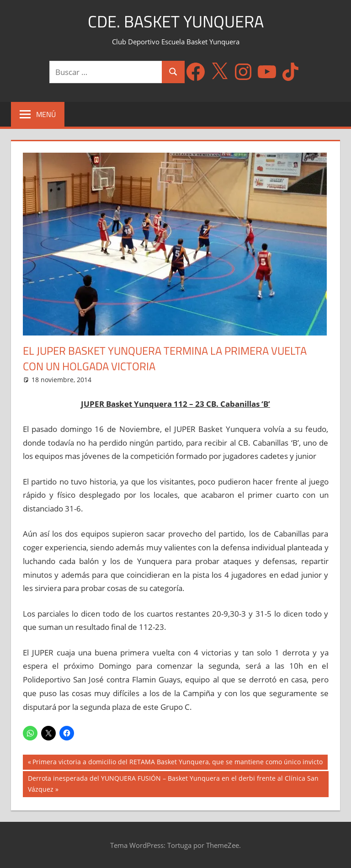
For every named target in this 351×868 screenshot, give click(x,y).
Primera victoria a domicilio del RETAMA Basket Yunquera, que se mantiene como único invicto (177, 763)
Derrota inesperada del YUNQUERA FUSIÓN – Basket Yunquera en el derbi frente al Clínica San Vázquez (173, 783)
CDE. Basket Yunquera (176, 21)
